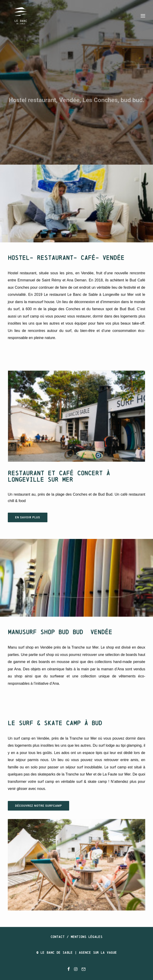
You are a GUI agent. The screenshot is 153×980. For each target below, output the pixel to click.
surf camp (31, 311)
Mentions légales (87, 937)
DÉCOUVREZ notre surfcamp (38, 806)
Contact (58, 937)
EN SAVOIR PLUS (28, 517)
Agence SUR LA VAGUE (98, 953)
